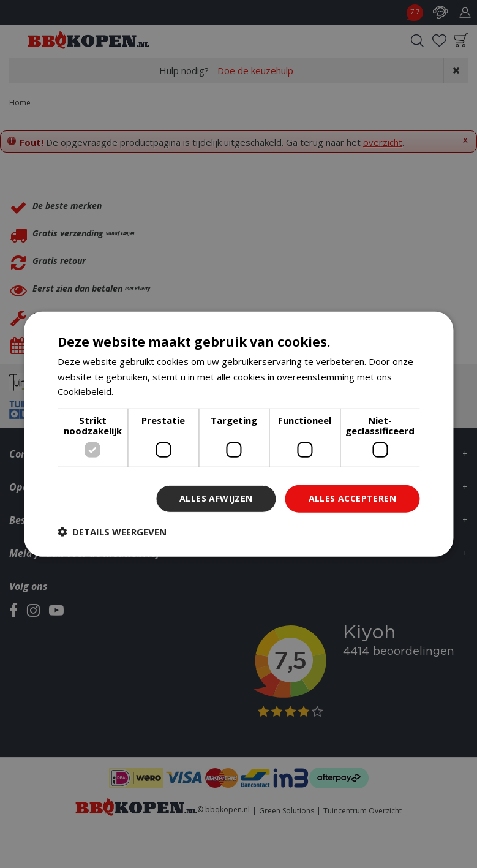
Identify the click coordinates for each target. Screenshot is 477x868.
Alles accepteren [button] (352, 498)
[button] (112, 532)
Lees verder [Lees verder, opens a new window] (142, 391)
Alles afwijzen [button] (216, 498)
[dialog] (238, 434)
